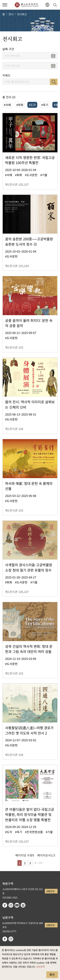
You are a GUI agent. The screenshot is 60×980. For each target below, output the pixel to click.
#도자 (32, 105)
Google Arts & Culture (23, 905)
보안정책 (40, 967)
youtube (17, 905)
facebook (5, 905)
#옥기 (45, 105)
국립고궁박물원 (26, 5)
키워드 (6, 75)
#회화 (20, 105)
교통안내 (50, 891)
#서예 (7, 105)
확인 (52, 975)
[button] (47, 5)
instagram (11, 905)
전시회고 (22, 14)
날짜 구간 (8, 49)
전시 (11, 14)
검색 (54, 82)
